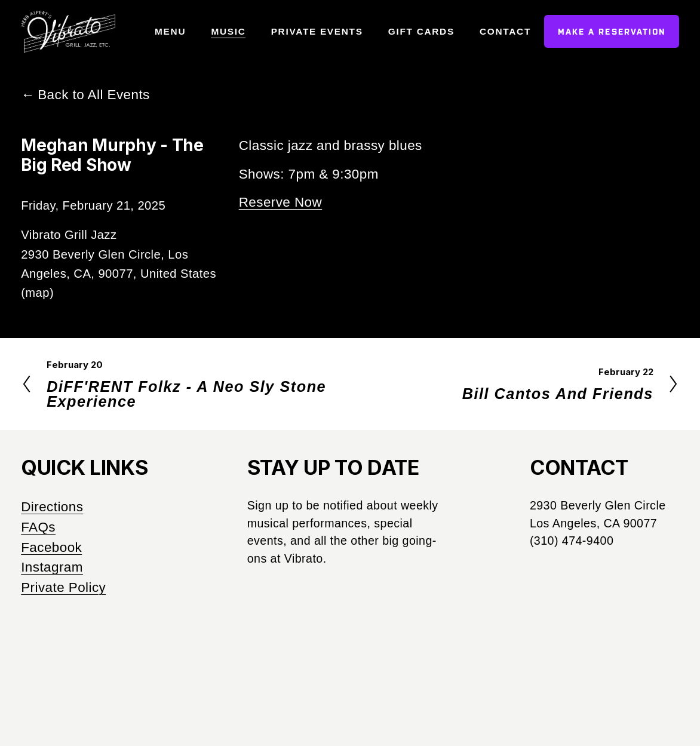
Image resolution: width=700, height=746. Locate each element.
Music (228, 31)
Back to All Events (94, 95)
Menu (170, 31)
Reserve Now (281, 202)
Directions (52, 507)
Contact (505, 31)
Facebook (51, 547)
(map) (37, 293)
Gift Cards (421, 31)
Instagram (52, 567)
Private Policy (63, 587)
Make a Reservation (612, 32)
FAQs (38, 527)
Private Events (317, 31)
